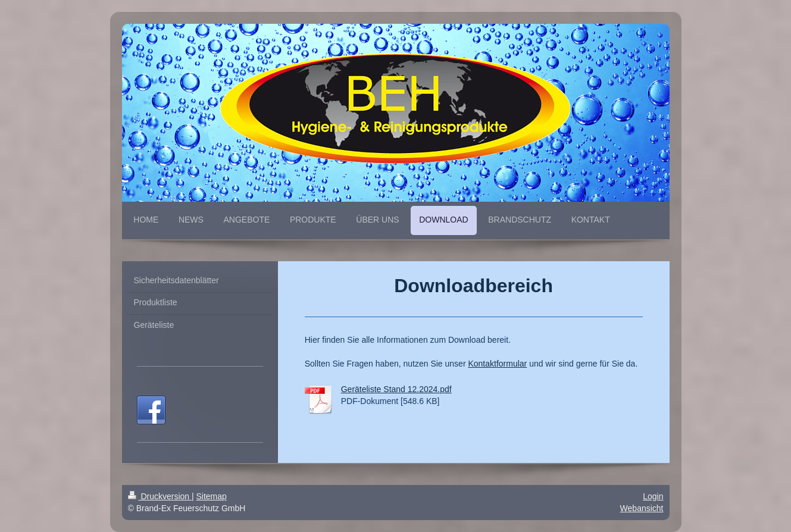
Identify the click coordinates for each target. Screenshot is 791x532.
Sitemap (212, 496)
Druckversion (160, 496)
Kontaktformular (497, 364)
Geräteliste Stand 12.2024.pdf (396, 389)
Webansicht (642, 508)
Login (653, 496)
